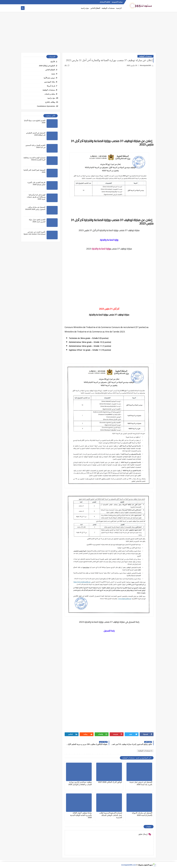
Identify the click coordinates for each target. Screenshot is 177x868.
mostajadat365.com (129, 865)
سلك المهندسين (50, 82)
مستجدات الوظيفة (108, 8)
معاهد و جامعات (50, 94)
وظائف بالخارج (50, 102)
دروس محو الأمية (49, 78)
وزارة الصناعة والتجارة (101, 249)
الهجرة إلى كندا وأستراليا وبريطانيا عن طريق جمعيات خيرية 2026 (36, 197)
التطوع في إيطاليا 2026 (47, 66)
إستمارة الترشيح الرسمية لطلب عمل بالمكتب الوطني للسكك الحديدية (111, 815)
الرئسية (119, 8)
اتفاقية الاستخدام (105, 2)
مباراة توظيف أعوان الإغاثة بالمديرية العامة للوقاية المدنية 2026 (81, 815)
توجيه (53, 74)
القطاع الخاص (95, 8)
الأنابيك (53, 62)
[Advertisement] (88, 33)
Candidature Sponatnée (46, 106)
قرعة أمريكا (51, 86)
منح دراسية (85, 8)
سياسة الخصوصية (117, 2)
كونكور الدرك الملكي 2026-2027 (110, 782)
